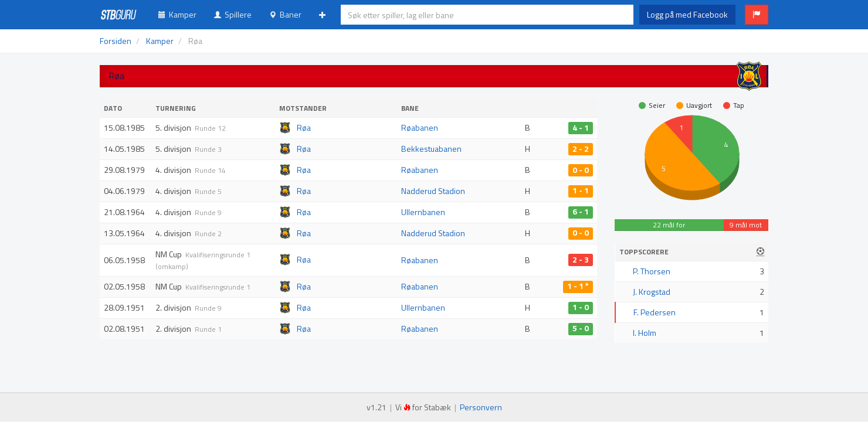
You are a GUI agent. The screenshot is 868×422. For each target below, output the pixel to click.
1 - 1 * (578, 287)
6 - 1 (581, 212)
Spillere (233, 14)
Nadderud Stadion (433, 191)
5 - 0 (581, 329)
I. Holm (645, 333)
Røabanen (420, 127)
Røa (304, 127)
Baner (285, 14)
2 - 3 (581, 260)
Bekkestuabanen (431, 149)
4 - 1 (581, 128)
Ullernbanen (423, 212)
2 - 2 (581, 149)
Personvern (481, 407)
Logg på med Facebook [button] (687, 14)
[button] (757, 15)
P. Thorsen (652, 271)
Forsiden (116, 41)
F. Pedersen (655, 312)
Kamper (177, 14)
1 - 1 (581, 191)
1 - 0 (581, 308)
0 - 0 (581, 170)
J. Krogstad (652, 292)
